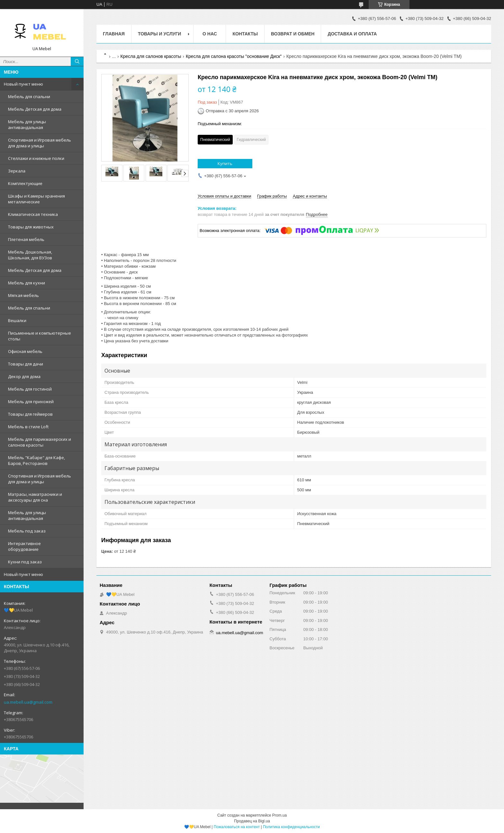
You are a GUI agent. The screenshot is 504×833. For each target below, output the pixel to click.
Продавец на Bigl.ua (252, 821)
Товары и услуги (160, 34)
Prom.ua (279, 815)
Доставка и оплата (352, 34)
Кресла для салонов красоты (151, 56)
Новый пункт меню (23, 84)
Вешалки (17, 320)
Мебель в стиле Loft (28, 427)
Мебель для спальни (29, 97)
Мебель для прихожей (31, 402)
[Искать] (77, 61)
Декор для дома (24, 376)
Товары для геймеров (30, 414)
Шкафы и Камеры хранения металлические (36, 199)
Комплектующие (25, 183)
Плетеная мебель (26, 239)
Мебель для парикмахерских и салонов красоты (40, 442)
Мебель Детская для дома (35, 109)
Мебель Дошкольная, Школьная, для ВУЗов (30, 255)
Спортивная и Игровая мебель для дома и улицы (40, 143)
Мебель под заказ (27, 531)
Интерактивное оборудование (24, 546)
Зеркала (17, 171)
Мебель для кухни (27, 283)
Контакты (245, 34)
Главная (114, 34)
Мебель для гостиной (30, 389)
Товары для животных (31, 227)
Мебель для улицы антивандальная (27, 125)
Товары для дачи (26, 364)
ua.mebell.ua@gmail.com (28, 702)
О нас (210, 34)
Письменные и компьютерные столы (40, 336)
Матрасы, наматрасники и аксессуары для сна (35, 497)
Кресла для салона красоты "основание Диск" (234, 56)
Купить (225, 163)
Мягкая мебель (23, 295)
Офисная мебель (25, 351)
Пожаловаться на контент (237, 827)
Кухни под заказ (25, 562)
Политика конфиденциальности (291, 827)
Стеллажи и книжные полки (36, 158)
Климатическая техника (33, 214)
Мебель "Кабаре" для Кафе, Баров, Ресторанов (36, 460)
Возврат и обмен (293, 34)
